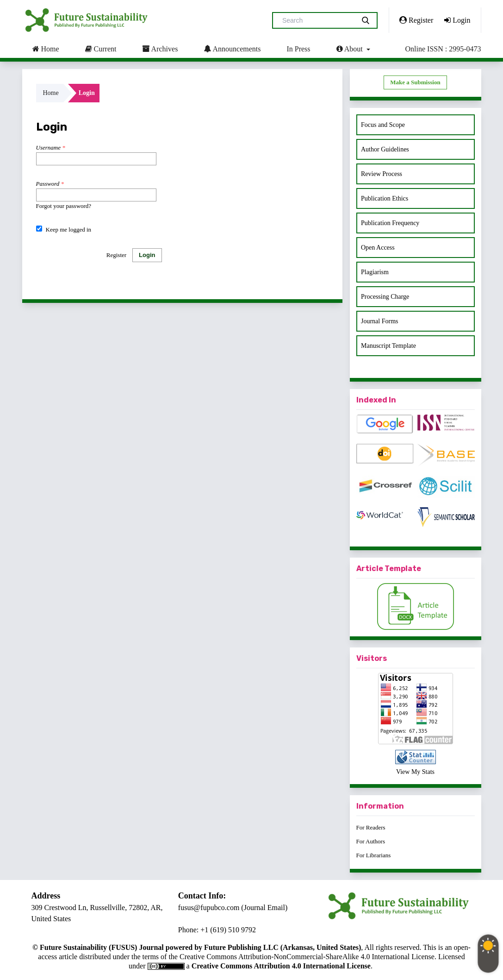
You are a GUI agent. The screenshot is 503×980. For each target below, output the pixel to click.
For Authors (371, 841)
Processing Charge (385, 297)
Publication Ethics (385, 198)
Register (416, 20)
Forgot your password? (64, 206)
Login (457, 20)
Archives (160, 49)
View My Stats (415, 772)
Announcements (232, 49)
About (351, 49)
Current (101, 49)
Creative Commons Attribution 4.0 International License (281, 966)
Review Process (382, 174)
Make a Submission (415, 82)
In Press (298, 49)
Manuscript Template (388, 346)
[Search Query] (317, 20)
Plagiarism (375, 272)
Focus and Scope (383, 125)
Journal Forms (380, 321)
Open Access (378, 248)
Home (46, 49)
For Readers (371, 827)
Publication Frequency (390, 223)
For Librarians (374, 855)
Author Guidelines (385, 149)
